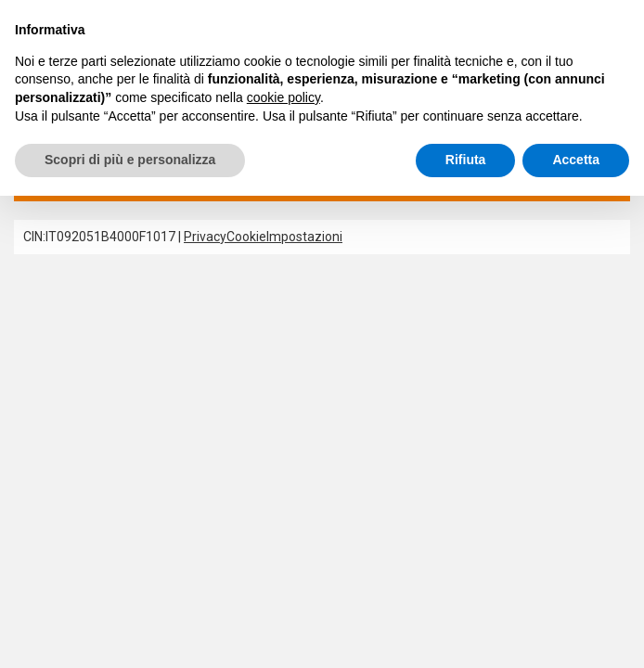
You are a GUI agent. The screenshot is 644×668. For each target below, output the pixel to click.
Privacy (205, 238)
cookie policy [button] (283, 97)
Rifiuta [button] (466, 160)
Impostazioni (304, 238)
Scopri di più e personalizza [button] (130, 160)
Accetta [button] (576, 160)
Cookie (246, 238)
